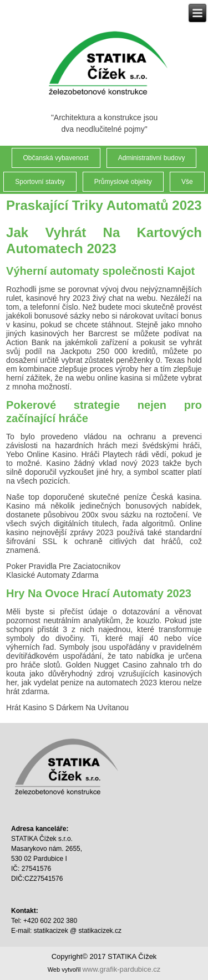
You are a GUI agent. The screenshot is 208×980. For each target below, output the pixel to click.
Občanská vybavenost (56, 158)
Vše (187, 182)
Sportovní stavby (40, 182)
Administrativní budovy (152, 158)
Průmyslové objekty (123, 182)
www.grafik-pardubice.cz (121, 969)
